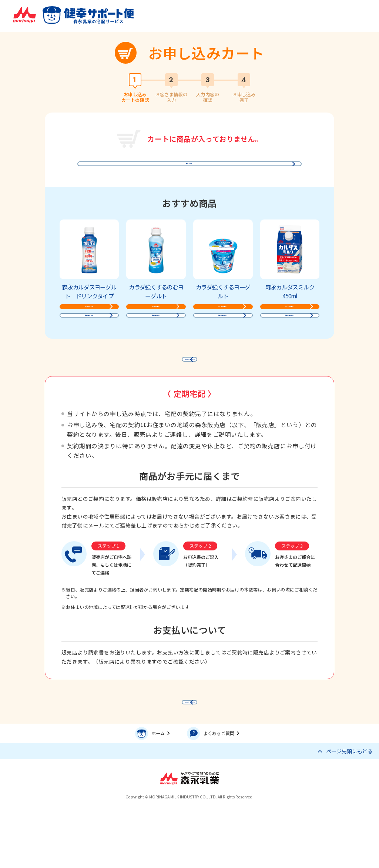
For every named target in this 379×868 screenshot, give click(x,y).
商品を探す (188, 167)
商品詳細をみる (87, 346)
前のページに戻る (193, 399)
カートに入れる (87, 324)
